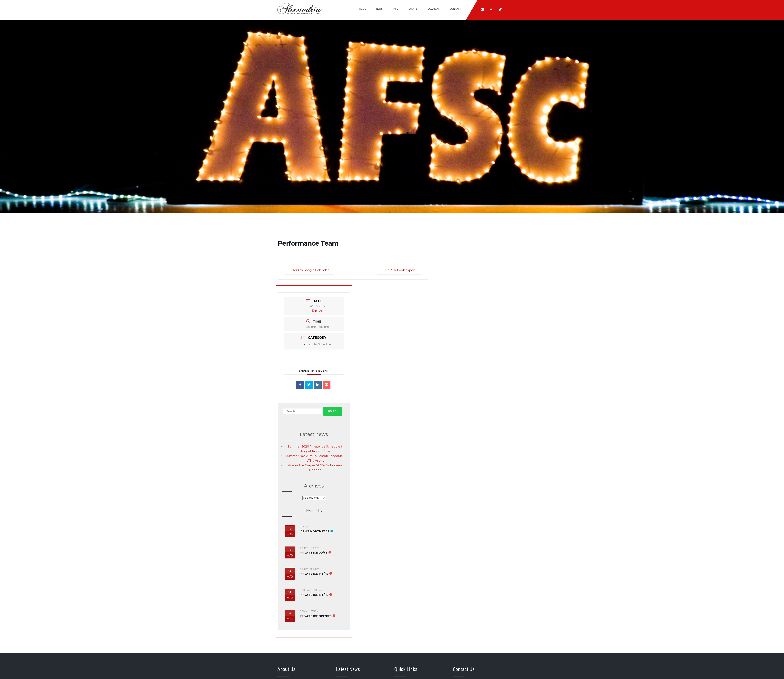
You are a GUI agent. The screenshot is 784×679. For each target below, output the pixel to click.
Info (396, 9)
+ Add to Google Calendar (310, 270)
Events (413, 9)
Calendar (434, 9)
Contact (455, 9)
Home (362, 9)
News (379, 9)
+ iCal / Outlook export (399, 270)
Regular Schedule (317, 344)
